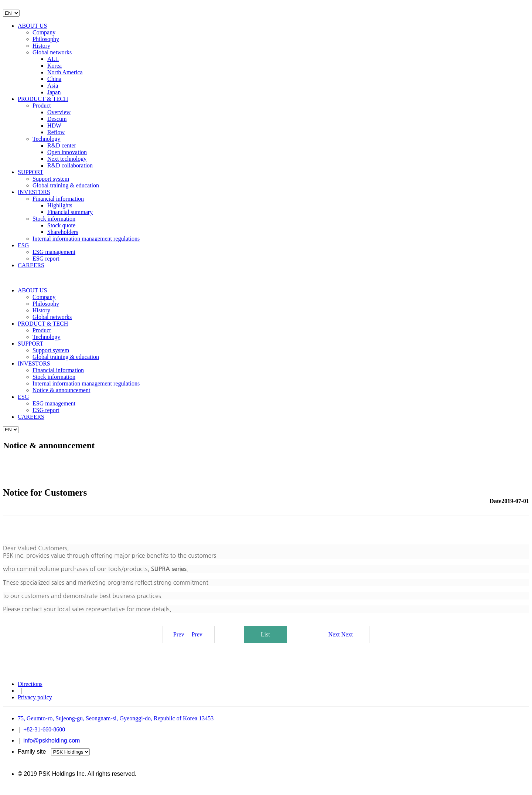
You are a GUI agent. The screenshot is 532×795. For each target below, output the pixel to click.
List (265, 634)
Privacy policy (35, 697)
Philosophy (46, 39)
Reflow (56, 132)
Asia (53, 86)
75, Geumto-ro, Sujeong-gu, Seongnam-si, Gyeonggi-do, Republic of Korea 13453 (116, 718)
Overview (59, 112)
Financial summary (70, 212)
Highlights (60, 205)
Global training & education (66, 185)
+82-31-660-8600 (44, 729)
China (54, 79)
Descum (57, 119)
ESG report (46, 259)
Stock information (54, 219)
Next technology (67, 159)
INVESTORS (34, 192)
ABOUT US (32, 26)
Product (42, 106)
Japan (54, 92)
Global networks (52, 52)
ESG (23, 245)
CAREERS (31, 265)
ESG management (54, 252)
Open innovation (67, 152)
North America (65, 72)
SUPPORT (30, 172)
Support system (51, 179)
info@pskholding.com (52, 740)
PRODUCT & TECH (43, 99)
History (41, 46)
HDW (54, 125)
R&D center (62, 145)
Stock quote (61, 225)
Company (44, 32)
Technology (46, 139)
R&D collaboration (70, 165)
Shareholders (63, 232)
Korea (54, 66)
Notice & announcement (61, 390)
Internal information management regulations (86, 239)
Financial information (58, 199)
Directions (30, 684)
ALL (53, 59)
